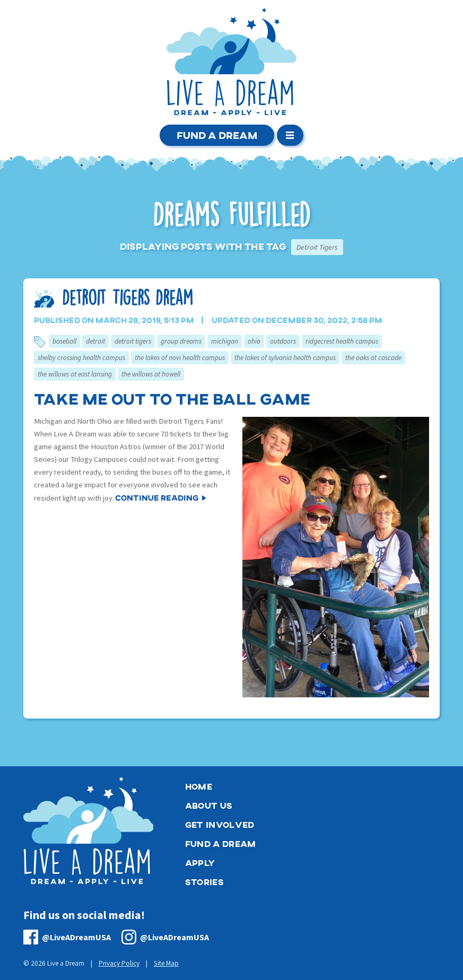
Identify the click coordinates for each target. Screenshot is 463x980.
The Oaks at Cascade (373, 358)
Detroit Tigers (133, 341)
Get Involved (220, 824)
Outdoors (283, 341)
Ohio (254, 341)
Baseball (64, 341)
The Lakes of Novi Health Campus (180, 358)
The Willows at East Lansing (75, 374)
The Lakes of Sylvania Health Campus (285, 358)
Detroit (95, 341)
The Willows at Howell (151, 374)
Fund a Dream (217, 135)
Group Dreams (181, 341)
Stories (204, 882)
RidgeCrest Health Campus (342, 341)
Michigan (225, 341)
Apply (200, 863)
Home (199, 786)
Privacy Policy (119, 963)
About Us (209, 805)
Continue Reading (157, 497)
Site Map (166, 963)
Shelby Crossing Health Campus (81, 358)
